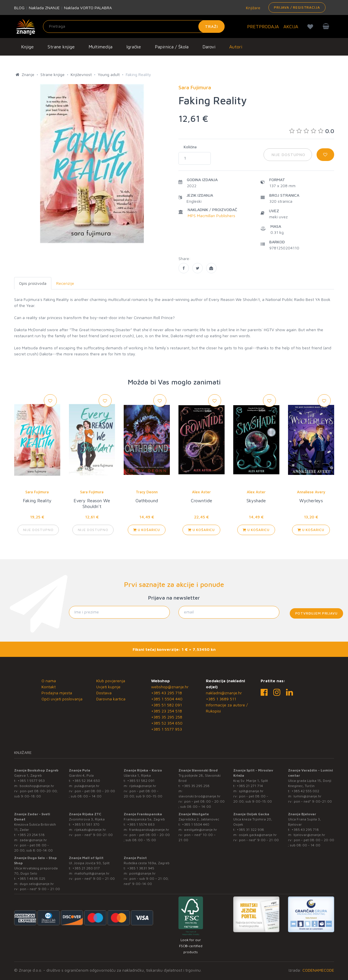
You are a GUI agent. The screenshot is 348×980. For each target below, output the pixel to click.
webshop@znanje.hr (170, 687)
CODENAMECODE (318, 970)
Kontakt (49, 687)
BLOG (19, 8)
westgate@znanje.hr (201, 830)
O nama (49, 681)
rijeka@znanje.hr (143, 786)
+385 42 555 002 (305, 791)
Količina (190, 147)
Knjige (27, 47)
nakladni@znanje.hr (224, 693)
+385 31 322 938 (250, 830)
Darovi (209, 47)
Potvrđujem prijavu (316, 613)
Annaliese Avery (311, 492)
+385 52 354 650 (167, 723)
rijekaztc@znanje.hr (90, 830)
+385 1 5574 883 (141, 824)
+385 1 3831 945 (141, 868)
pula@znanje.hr (87, 786)
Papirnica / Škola (172, 47)
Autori (236, 47)
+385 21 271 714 (250, 786)
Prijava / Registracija (297, 7)
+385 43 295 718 (167, 693)
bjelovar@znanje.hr (309, 835)
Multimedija (100, 47)
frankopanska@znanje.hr (149, 830)
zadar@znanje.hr (33, 840)
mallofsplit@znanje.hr (92, 873)
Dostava (104, 693)
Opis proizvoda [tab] (33, 283)
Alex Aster (201, 492)
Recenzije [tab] (65, 283)
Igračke (134, 47)
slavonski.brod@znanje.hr (200, 796)
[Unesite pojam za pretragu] (134, 26)
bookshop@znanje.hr (37, 786)
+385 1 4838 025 (31, 878)
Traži (211, 26)
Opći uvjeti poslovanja (62, 699)
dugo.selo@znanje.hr (37, 884)
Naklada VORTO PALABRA (88, 8)
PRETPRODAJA (263, 26)
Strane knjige (61, 47)
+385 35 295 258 (167, 717)
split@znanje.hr (251, 791)
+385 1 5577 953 (167, 729)
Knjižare (253, 8)
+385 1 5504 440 (167, 699)
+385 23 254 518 (167, 711)
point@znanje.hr (142, 873)
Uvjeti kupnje (108, 687)
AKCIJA (291, 26)
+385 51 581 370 (86, 824)
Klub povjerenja (111, 681)
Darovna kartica (111, 699)
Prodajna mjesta (57, 693)
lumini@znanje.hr (307, 796)
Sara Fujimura (37, 492)
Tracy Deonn (147, 492)
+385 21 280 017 (86, 868)
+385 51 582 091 (167, 705)
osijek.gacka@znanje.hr (258, 835)
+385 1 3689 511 (221, 699)
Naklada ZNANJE (44, 8)
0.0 (312, 131)
